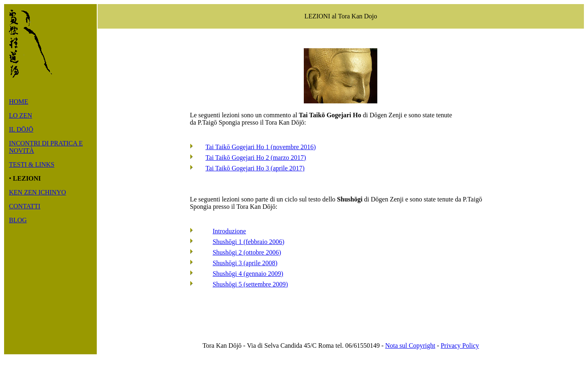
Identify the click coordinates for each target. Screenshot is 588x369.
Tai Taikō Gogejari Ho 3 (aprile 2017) (255, 168)
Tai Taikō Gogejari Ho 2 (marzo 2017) (256, 158)
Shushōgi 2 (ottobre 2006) (247, 252)
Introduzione (229, 231)
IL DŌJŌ (21, 129)
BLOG (18, 220)
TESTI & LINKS (32, 164)
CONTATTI (25, 206)
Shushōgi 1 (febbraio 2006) (249, 242)
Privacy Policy (460, 346)
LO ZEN (20, 115)
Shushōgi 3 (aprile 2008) (245, 263)
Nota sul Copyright (410, 346)
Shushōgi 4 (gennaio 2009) (248, 274)
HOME (19, 102)
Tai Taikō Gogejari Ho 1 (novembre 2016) (261, 147)
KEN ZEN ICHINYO (38, 192)
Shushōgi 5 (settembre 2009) (250, 284)
